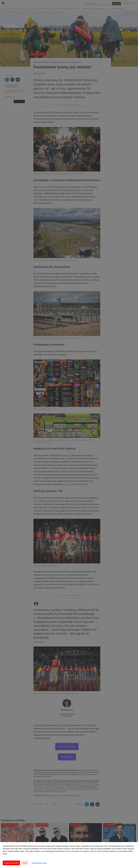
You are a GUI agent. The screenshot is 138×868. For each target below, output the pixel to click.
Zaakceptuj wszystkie (11, 863)
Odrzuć (25, 863)
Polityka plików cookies (39, 863)
